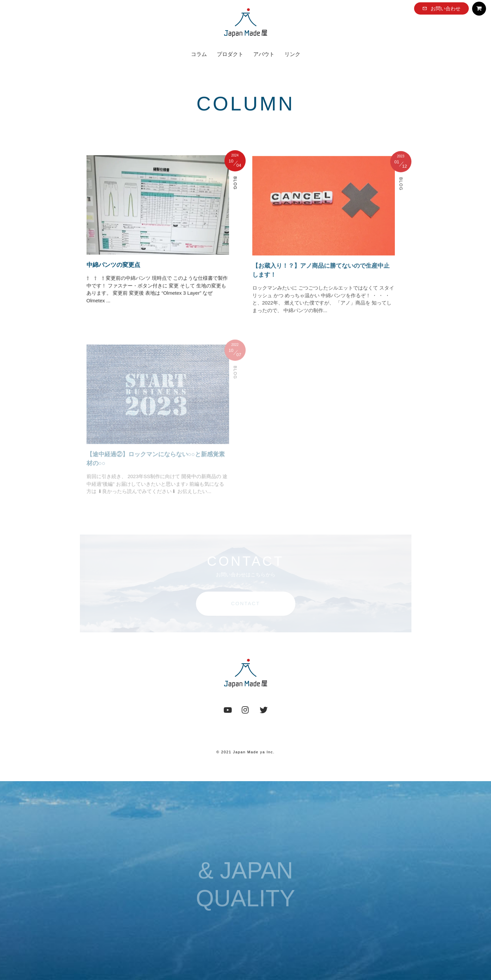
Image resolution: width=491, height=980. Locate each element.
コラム (199, 54)
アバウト (264, 54)
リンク (292, 54)
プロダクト (230, 54)
